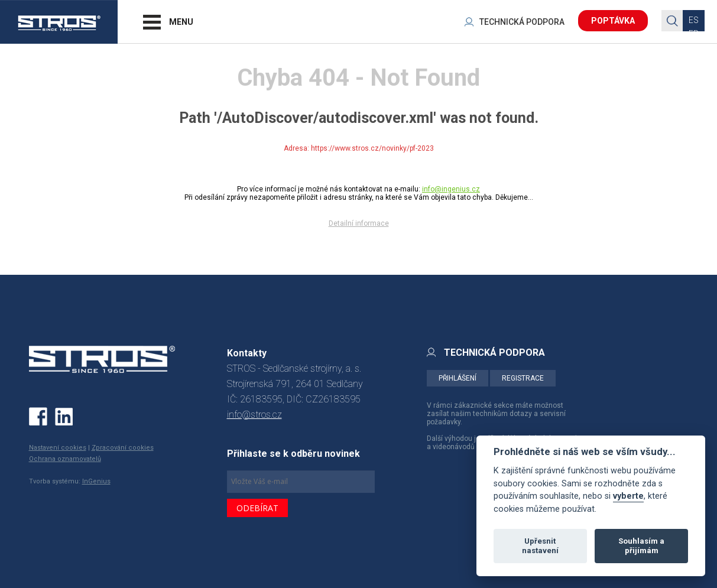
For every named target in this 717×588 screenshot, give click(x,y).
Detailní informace (359, 223)
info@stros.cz (254, 415)
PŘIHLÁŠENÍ (458, 378)
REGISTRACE (523, 378)
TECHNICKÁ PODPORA (522, 22)
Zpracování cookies (123, 448)
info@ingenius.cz (451, 189)
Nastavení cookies (58, 448)
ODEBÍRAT (257, 508)
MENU (181, 22)
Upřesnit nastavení (540, 546)
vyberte (628, 496)
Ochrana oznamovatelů (65, 459)
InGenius (96, 481)
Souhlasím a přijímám (641, 546)
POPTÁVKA (613, 21)
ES (694, 20)
